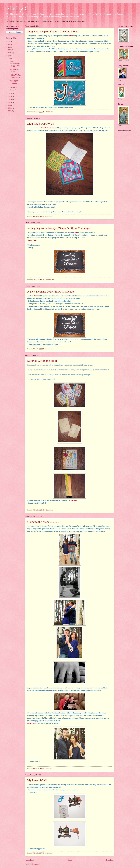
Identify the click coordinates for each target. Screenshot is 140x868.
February (13, 87)
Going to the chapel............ (43, 522)
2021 (10, 44)
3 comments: (50, 112)
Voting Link (32, 240)
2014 (10, 94)
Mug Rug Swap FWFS (41, 124)
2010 (10, 105)
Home (70, 860)
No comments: (50, 280)
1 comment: (49, 769)
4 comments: (49, 216)
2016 (10, 56)
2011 (10, 102)
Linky (71, 36)
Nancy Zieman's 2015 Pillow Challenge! (51, 291)
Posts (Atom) (36, 864)
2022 (10, 41)
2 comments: (49, 349)
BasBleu (74, 500)
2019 (10, 50)
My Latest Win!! (37, 780)
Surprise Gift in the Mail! (42, 361)
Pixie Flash (31, 723)
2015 (10, 59)
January (12, 90)
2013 (10, 97)
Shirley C (17, 8)
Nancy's (37, 296)
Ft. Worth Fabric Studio (48, 128)
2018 (10, 53)
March (12, 61)
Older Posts (110, 860)
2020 (10, 47)
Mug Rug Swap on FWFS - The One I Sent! (53, 31)
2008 (10, 111)
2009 (10, 108)
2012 (10, 99)
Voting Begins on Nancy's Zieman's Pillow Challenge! (59, 228)
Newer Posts (30, 860)
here (77, 232)
